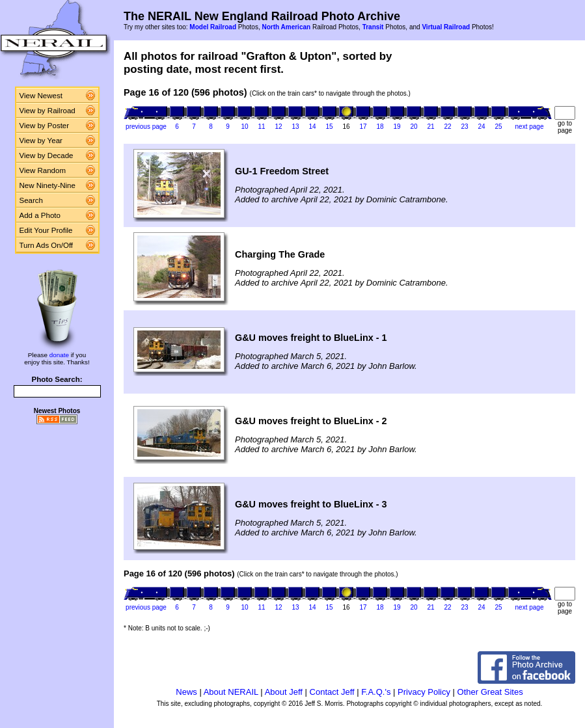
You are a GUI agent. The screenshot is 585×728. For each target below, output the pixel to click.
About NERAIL (231, 692)
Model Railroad (213, 27)
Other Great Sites (490, 692)
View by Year (41, 141)
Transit (373, 27)
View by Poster (45, 126)
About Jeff (284, 692)
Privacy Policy (424, 692)
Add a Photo (40, 215)
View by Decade (47, 155)
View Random (43, 170)
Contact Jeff (332, 692)
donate (59, 355)
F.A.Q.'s (376, 692)
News (186, 692)
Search (32, 200)
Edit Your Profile (46, 230)
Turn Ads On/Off (47, 245)
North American (286, 27)
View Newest (41, 96)
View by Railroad (48, 111)
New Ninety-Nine (48, 185)
